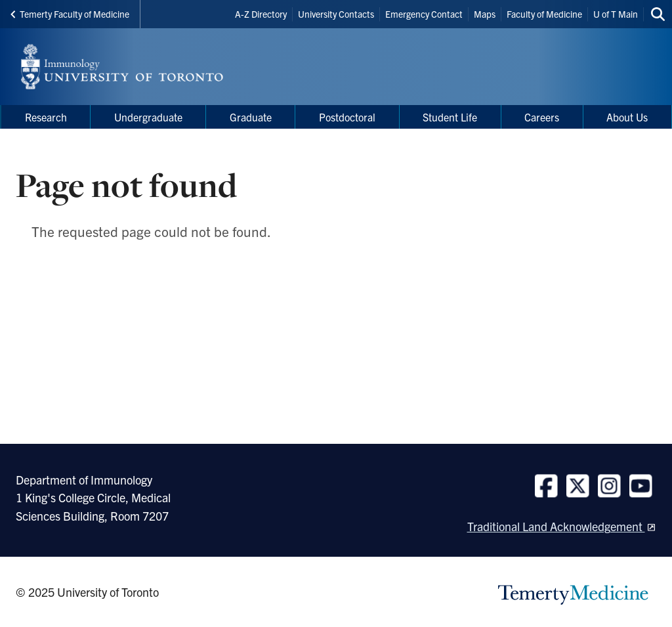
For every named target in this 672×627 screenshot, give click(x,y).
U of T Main (616, 14)
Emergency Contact (424, 14)
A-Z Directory (261, 14)
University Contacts (336, 14)
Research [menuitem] (46, 117)
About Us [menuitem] (627, 117)
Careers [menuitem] (542, 117)
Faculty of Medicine (544, 14)
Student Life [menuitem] (450, 117)
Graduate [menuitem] (251, 117)
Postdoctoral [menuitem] (347, 117)
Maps (485, 14)
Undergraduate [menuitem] (148, 117)
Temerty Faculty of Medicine (70, 14)
